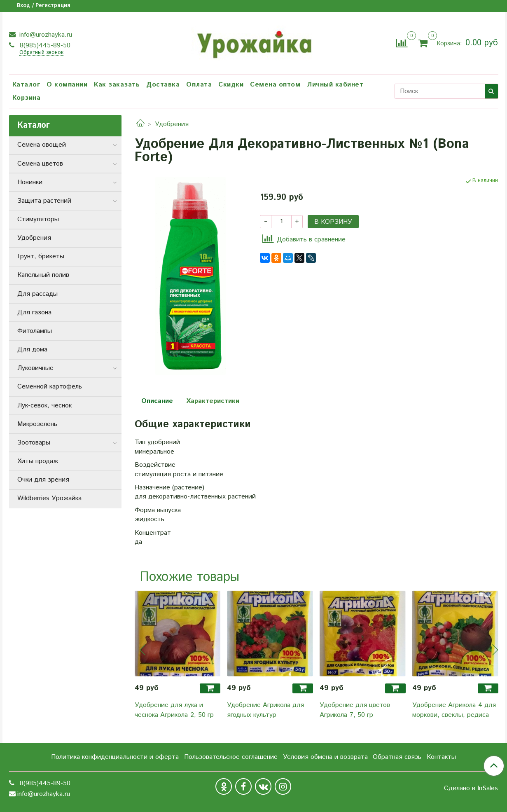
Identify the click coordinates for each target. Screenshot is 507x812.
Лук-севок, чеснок (44, 406)
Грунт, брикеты (41, 256)
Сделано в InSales (471, 789)
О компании (67, 85)
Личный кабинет (335, 85)
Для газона (34, 312)
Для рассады (37, 294)
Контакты (441, 757)
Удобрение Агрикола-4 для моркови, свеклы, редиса (454, 710)
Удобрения (172, 124)
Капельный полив (43, 275)
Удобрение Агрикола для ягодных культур (265, 710)
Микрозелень (37, 424)
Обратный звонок (41, 53)
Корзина (27, 98)
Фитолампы (35, 331)
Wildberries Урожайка (49, 498)
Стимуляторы (38, 219)
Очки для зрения (43, 480)
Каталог (26, 85)
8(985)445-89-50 (44, 46)
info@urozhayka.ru (45, 35)
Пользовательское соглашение (231, 757)
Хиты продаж (38, 461)
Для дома (32, 350)
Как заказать (117, 85)
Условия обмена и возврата (325, 757)
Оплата (199, 85)
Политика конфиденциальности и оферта (115, 757)
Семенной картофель (50, 387)
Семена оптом (275, 85)
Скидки (231, 85)
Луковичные (35, 368)
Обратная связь (397, 757)
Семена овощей (42, 145)
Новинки (30, 182)
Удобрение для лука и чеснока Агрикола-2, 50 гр (174, 710)
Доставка (163, 85)
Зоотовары (34, 443)
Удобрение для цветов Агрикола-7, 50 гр (355, 710)
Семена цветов (40, 164)
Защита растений (44, 201)
